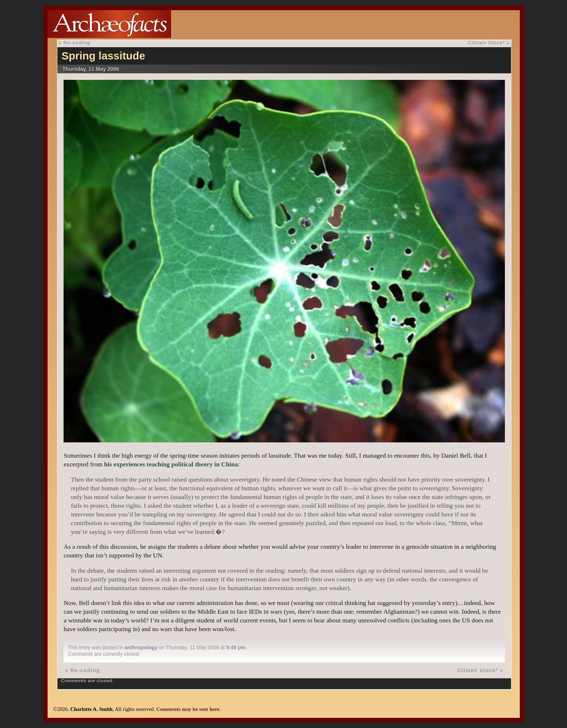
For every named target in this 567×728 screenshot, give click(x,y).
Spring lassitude (103, 56)
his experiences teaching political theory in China (171, 464)
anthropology (141, 647)
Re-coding (77, 43)
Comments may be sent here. (188, 709)
